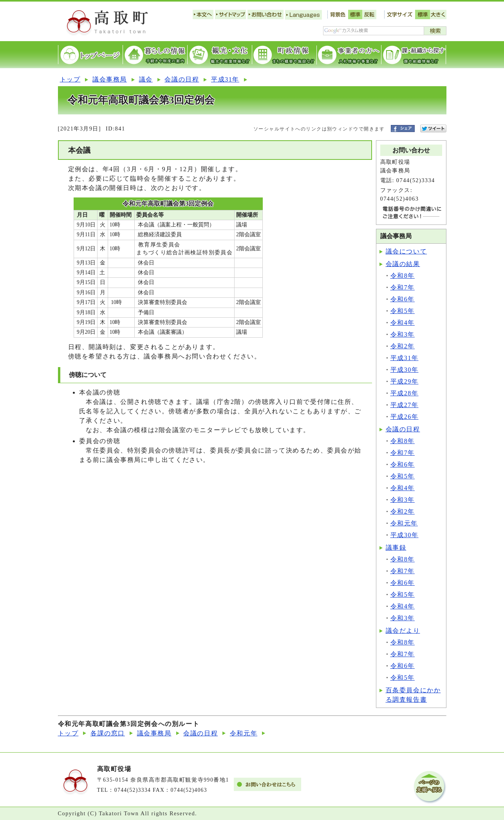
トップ (70, 79)
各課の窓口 (108, 733)
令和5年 (403, 311)
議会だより (403, 631)
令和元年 (404, 523)
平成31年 (225, 79)
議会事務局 (110, 79)
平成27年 (405, 405)
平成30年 (405, 370)
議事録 (396, 548)
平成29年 (405, 381)
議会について (406, 251)
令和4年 (403, 323)
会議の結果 (403, 264)
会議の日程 (182, 79)
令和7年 (403, 287)
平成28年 (405, 393)
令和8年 (403, 276)
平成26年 (405, 417)
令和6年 (403, 299)
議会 (146, 79)
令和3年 (403, 334)
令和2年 (403, 346)
